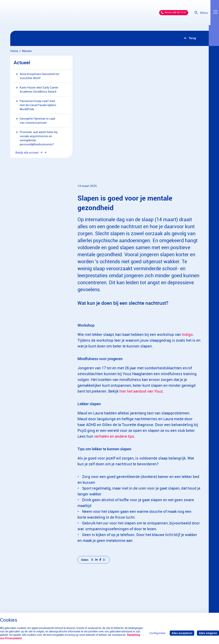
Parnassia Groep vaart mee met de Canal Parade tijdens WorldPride (36, 105)
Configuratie (156, 633)
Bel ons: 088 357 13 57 (167, 15)
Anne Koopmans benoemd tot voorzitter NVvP (38, 76)
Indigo (187, 342)
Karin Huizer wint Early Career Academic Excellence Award (37, 90)
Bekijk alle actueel (29, 153)
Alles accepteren (181, 633)
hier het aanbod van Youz (141, 398)
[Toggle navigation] (206, 15)
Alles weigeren (208, 633)
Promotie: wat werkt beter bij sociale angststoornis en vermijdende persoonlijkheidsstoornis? (37, 139)
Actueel (22, 63)
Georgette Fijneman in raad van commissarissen (36, 121)
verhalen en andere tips (114, 444)
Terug (192, 39)
